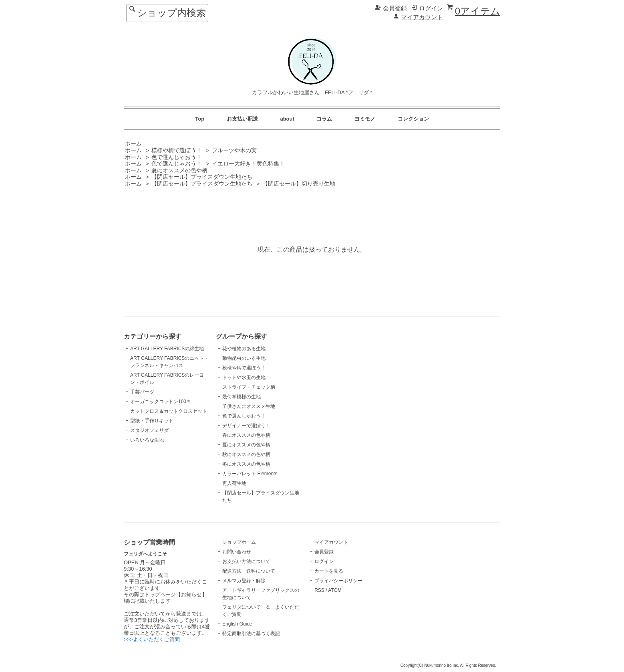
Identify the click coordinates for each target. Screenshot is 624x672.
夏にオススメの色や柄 (179, 171)
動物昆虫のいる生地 (244, 358)
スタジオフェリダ (149, 430)
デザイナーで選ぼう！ (246, 426)
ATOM (335, 590)
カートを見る (329, 571)
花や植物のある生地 (244, 349)
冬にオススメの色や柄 (246, 464)
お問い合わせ (237, 552)
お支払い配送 (242, 119)
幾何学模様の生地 (242, 397)
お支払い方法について (246, 561)
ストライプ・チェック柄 (249, 387)
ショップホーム (239, 542)
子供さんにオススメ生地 (249, 406)
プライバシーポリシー (338, 581)
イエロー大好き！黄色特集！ (248, 164)
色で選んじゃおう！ (177, 157)
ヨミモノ (365, 119)
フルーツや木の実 (234, 150)
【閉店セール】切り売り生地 (299, 184)
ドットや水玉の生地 (244, 377)
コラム (324, 119)
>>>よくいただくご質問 (152, 639)
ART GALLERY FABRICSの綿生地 (167, 349)
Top (200, 119)
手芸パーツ (142, 392)
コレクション (413, 119)
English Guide (237, 624)
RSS (319, 590)
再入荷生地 (234, 483)
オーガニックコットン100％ (161, 402)
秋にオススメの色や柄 (246, 454)
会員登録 (395, 8)
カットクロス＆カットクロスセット (169, 411)
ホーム (133, 144)
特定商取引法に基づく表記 (251, 634)
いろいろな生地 (147, 440)
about (287, 119)
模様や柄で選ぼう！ (177, 150)
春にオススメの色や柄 (246, 435)
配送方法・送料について (249, 571)
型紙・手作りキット (152, 421)
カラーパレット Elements (250, 474)
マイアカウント (422, 17)
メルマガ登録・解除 (244, 581)
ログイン (431, 8)
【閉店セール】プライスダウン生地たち (202, 177)
